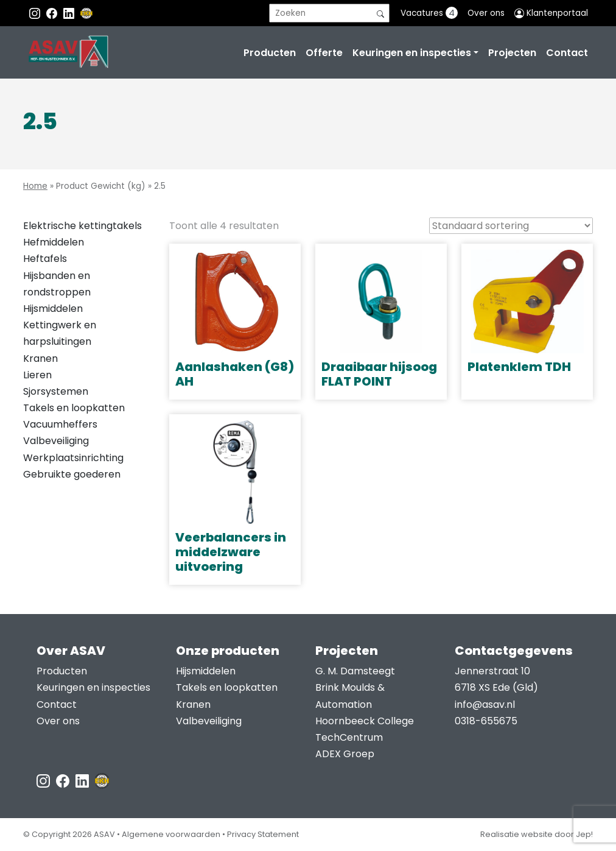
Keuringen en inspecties (412, 53)
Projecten (512, 53)
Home (35, 186)
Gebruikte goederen (72, 474)
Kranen (40, 358)
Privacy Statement (263, 834)
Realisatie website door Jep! (537, 834)
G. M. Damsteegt (355, 671)
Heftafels (45, 259)
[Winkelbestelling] (511, 226)
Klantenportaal (551, 13)
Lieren (37, 375)
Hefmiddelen (54, 242)
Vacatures (429, 13)
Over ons (486, 13)
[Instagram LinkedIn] (70, 13)
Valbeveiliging (56, 441)
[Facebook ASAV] (53, 13)
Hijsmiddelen (53, 309)
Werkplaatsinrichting (73, 458)
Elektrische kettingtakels (82, 226)
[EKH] (86, 13)
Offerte (324, 53)
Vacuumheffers (60, 424)
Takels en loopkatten (74, 408)
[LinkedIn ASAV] (83, 780)
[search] (329, 13)
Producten (270, 53)
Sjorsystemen (56, 391)
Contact (567, 53)
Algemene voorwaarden (171, 834)
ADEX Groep (345, 754)
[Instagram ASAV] (36, 13)
